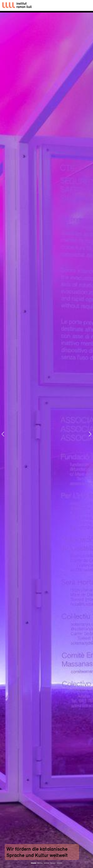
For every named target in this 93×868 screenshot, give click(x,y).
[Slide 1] (34, 863)
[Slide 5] (59, 863)
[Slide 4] (53, 863)
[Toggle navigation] (87, 5)
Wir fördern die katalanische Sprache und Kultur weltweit (37, 852)
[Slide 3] (46, 863)
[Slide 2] (40, 863)
